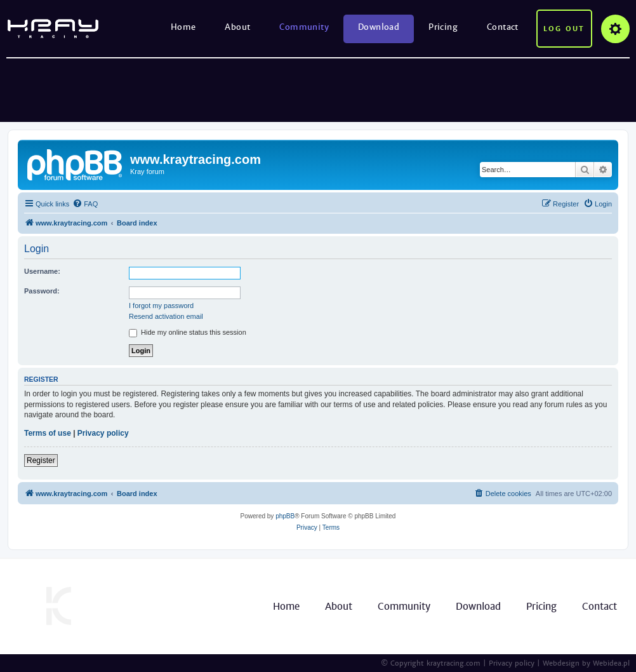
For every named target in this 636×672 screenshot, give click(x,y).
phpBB (285, 516)
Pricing (443, 27)
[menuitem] (85, 204)
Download (379, 27)
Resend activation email (166, 316)
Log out (564, 29)
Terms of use (48, 433)
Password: (42, 291)
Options (615, 29)
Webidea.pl (611, 663)
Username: (42, 271)
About (237, 27)
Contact (503, 27)
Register (41, 460)
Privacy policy (103, 433)
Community (304, 27)
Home (183, 27)
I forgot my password (161, 306)
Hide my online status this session (188, 332)
